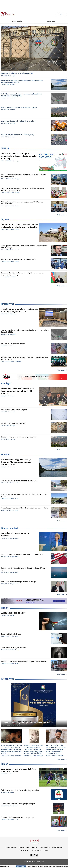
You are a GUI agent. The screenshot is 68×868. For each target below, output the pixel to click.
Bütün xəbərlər (61, 215)
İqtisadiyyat (7, 304)
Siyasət (5, 219)
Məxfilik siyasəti (36, 850)
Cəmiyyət (6, 383)
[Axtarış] (56, 14)
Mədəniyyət (7, 679)
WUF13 (5, 148)
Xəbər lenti (51, 21)
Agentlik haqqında (11, 847)
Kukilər (46, 850)
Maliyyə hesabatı (24, 847)
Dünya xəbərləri (10, 528)
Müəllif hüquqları (57, 847)
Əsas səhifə (17, 21)
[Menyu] (65, 14)
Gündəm (6, 455)
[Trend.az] (8, 14)
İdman (5, 764)
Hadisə (5, 608)
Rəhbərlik (35, 847)
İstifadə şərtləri (24, 850)
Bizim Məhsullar (45, 847)
